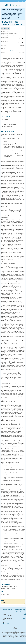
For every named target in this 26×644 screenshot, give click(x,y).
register (13, 601)
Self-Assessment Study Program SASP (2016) (11, 50)
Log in (19, 1)
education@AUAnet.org (8, 624)
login (8, 601)
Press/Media (18, 612)
